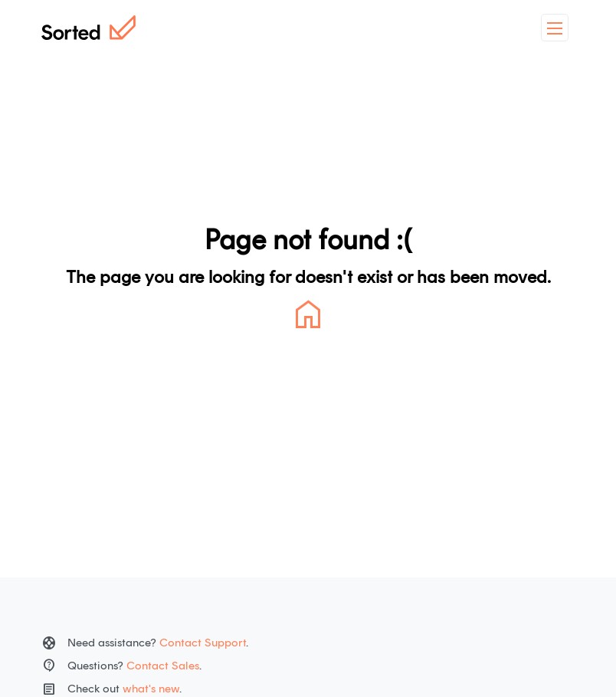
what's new (151, 689)
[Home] (88, 28)
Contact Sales (163, 666)
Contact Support (203, 643)
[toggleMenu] (555, 28)
